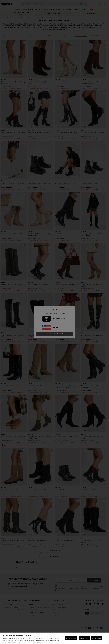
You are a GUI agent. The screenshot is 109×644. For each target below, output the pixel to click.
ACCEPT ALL (97, 638)
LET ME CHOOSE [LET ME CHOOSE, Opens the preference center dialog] (71, 638)
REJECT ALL (84, 638)
